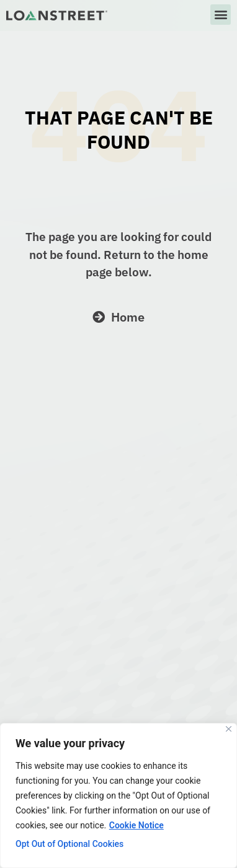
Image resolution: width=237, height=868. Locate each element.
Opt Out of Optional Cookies (69, 844)
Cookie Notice (136, 825)
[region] (118, 796)
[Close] (229, 729)
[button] (221, 15)
